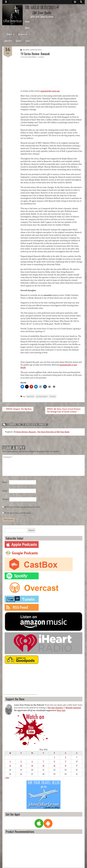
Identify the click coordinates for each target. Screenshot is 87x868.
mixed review (30, 396)
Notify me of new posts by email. (18, 513)
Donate (19, 41)
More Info (61, 710)
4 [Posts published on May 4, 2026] (10, 762)
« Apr (7, 778)
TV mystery (53, 396)
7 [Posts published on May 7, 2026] (43, 762)
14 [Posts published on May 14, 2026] (43, 766)
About (27, 28)
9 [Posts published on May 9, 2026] (66, 762)
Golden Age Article (36, 50)
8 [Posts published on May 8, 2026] (54, 762)
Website (6, 499)
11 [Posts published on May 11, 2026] (10, 766)
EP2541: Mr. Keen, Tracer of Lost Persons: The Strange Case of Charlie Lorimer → (64, 410)
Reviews (21, 34)
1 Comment (41, 57)
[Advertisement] (20, 680)
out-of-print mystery (42, 396)
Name (5, 482)
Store (28, 41)
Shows (9, 34)
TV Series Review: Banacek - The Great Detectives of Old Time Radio (42, 432)
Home (27, 21)
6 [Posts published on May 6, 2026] (32, 762)
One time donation (55, 708)
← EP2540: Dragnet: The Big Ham (18, 409)
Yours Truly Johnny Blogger (29, 57)
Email (5, 491)
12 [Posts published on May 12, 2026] (21, 766)
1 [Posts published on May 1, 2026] (54, 757)
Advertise (8, 41)
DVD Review (26, 50)
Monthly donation (73, 708)
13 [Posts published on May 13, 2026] (32, 766)
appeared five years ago (50, 91)
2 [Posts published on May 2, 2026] (66, 757)
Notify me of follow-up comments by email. (22, 507)
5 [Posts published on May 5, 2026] (21, 762)
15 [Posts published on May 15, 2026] (54, 766)
